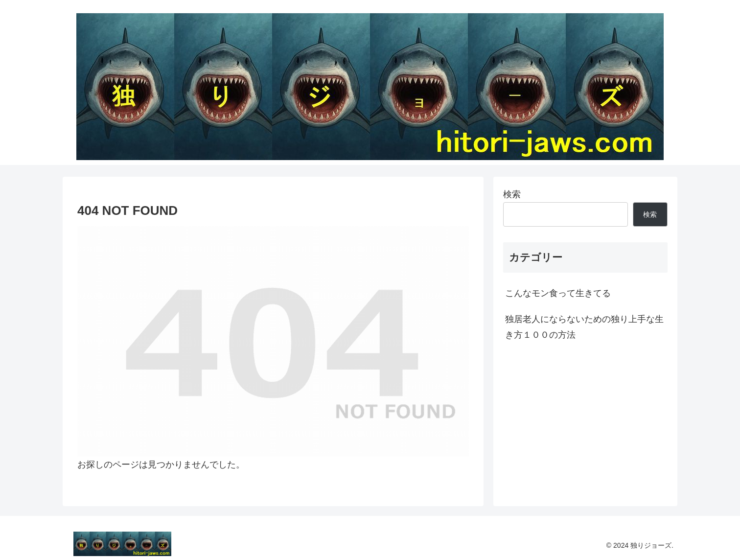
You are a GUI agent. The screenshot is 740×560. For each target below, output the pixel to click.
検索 (512, 194)
